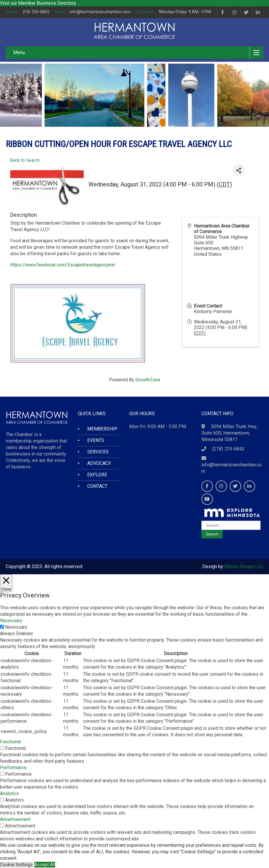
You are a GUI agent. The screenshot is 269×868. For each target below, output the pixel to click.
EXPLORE (97, 475)
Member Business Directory (47, 3)
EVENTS (96, 440)
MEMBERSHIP (102, 429)
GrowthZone (148, 380)
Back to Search (25, 160)
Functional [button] (10, 742)
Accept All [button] (45, 865)
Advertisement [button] (15, 819)
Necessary (16, 627)
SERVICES (98, 452)
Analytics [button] (9, 793)
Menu (19, 52)
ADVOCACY (99, 463)
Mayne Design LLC (244, 566)
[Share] (239, 170)
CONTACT (97, 486)
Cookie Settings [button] (16, 865)
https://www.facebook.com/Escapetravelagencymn (63, 265)
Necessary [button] (11, 621)
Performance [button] (13, 768)
